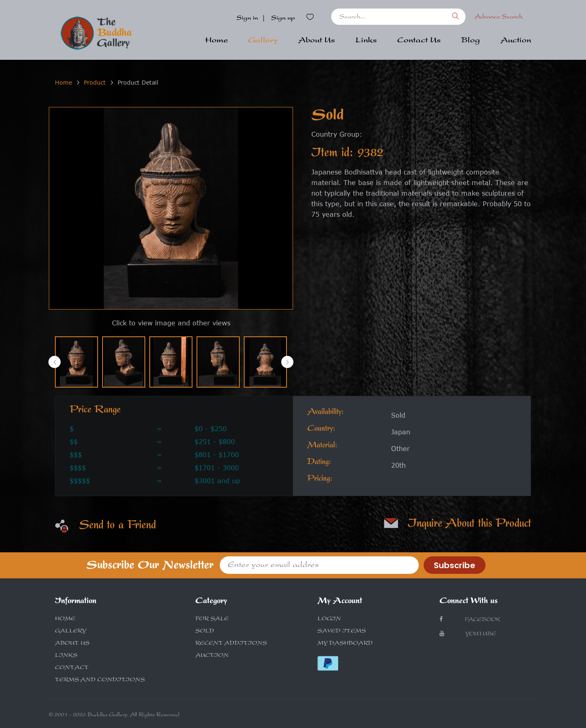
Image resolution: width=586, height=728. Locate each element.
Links (366, 41)
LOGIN (329, 619)
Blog (471, 41)
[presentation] (55, 362)
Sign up (283, 19)
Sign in (247, 19)
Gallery (263, 41)
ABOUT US (72, 644)
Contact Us (419, 41)
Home (216, 41)
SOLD (205, 632)
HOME (65, 619)
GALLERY (71, 632)
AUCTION (212, 656)
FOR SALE (212, 619)
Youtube (468, 634)
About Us (317, 41)
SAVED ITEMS (342, 632)
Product (95, 82)
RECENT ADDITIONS (231, 644)
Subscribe (455, 565)
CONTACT (72, 668)
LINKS (66, 656)
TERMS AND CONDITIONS (100, 680)
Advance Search (499, 17)
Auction (516, 41)
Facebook (470, 620)
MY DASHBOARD (345, 644)
